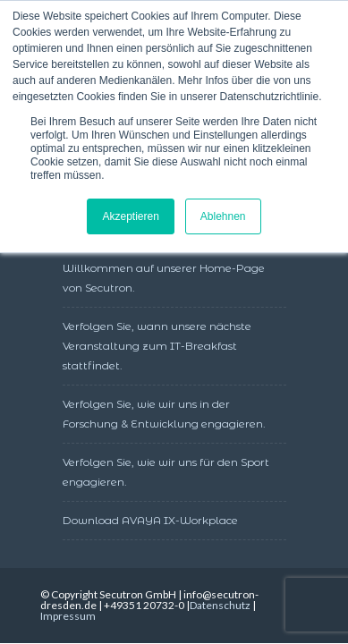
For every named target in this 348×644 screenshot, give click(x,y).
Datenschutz (220, 605)
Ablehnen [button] (223, 216)
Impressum (68, 616)
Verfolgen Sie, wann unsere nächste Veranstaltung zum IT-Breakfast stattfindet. (157, 346)
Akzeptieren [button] (130, 216)
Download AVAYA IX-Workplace (150, 520)
